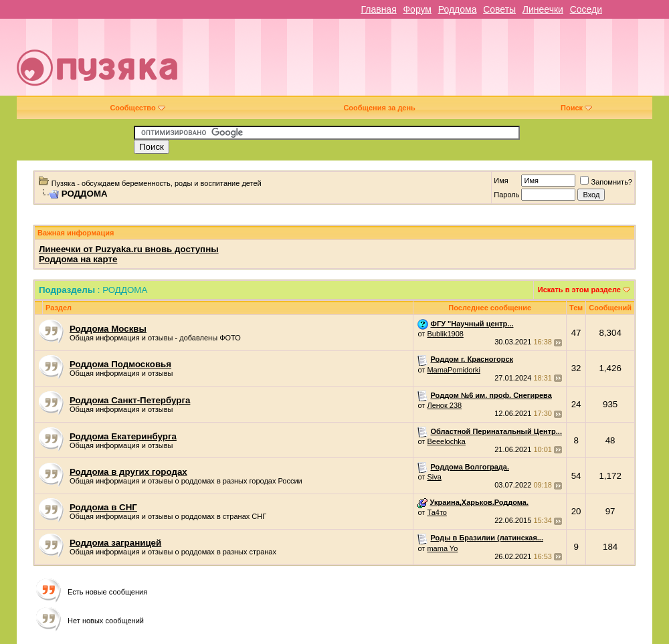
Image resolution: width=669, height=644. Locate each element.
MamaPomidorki (453, 370)
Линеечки (543, 9)
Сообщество (137, 108)
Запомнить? (606, 182)
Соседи (586, 9)
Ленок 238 (444, 405)
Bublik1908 (445, 334)
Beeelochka (446, 441)
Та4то (437, 512)
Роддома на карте (78, 259)
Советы (499, 9)
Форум (417, 9)
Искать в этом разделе (579, 290)
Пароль (506, 195)
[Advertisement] (464, 62)
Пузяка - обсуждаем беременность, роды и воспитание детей (157, 183)
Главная (378, 9)
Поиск (576, 108)
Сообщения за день (379, 108)
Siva (434, 477)
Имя (501, 181)
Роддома (458, 9)
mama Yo (442, 548)
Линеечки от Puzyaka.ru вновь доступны (129, 249)
